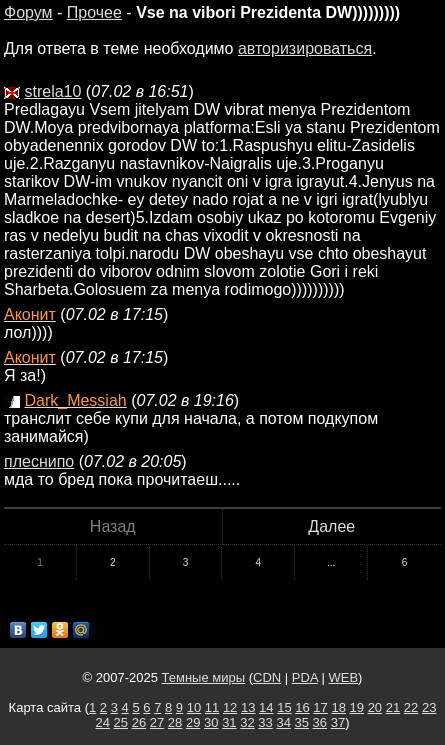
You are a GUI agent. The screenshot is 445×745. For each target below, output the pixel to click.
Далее (331, 526)
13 (248, 707)
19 (357, 707)
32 (247, 722)
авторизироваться (305, 48)
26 (139, 722)
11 (212, 707)
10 (194, 707)
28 (175, 722)
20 (375, 707)
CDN (267, 677)
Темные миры (204, 677)
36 (320, 722)
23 (429, 707)
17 (320, 707)
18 (338, 707)
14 (266, 707)
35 (302, 722)
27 (157, 722)
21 (393, 707)
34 (283, 722)
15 (284, 707)
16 (302, 707)
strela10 (52, 91)
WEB (343, 677)
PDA (305, 677)
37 (338, 722)
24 (102, 722)
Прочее (94, 12)
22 (411, 707)
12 (230, 707)
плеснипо (39, 461)
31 (229, 722)
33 (265, 722)
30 (211, 722)
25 (121, 722)
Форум (28, 12)
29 (193, 722)
